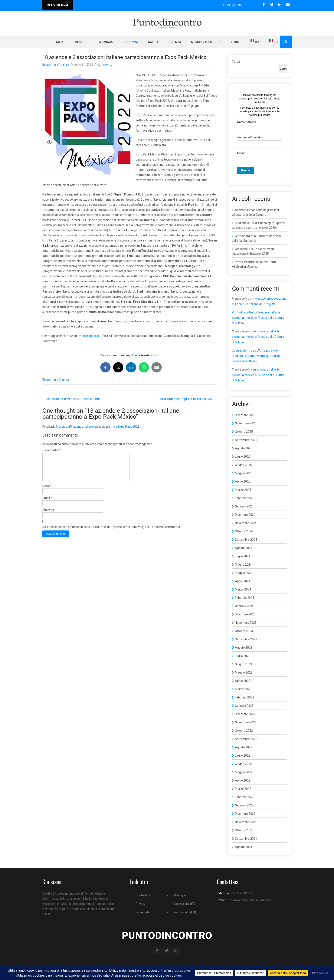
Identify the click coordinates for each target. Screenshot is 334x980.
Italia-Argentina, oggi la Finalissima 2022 (188, 399)
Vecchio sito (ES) (185, 912)
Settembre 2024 (246, 540)
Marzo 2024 (243, 589)
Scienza (175, 42)
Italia (59, 42)
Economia (130, 42)
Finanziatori (144, 912)
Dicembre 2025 (245, 415)
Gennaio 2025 (244, 506)
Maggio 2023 (244, 672)
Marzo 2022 (243, 789)
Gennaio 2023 (244, 706)
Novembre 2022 (246, 722)
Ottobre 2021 (244, 830)
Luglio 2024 (243, 556)
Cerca (236, 62)
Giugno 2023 (243, 664)
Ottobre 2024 (244, 531)
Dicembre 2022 (245, 714)
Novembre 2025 (246, 423)
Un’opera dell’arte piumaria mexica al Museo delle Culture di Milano (258, 318)
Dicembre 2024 (245, 515)
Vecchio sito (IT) (184, 904)
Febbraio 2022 (245, 797)
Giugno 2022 (243, 764)
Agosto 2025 (244, 448)
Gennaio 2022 (244, 805)
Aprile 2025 (243, 481)
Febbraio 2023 (245, 697)
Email (47, 503)
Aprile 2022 (243, 780)
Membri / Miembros (206, 42)
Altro (235, 42)
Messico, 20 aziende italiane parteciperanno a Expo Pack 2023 (98, 427)
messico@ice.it (89, 336)
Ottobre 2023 (244, 631)
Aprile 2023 (243, 681)
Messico (81, 42)
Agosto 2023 (244, 648)
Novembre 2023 (246, 623)
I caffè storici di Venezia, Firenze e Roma (71, 399)
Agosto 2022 (244, 747)
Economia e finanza (56, 65)
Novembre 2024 (246, 523)
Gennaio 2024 (244, 606)
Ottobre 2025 (244, 432)
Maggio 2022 (244, 772)
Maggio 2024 (244, 573)
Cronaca (106, 42)
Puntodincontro (242, 312)
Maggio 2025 (244, 473)
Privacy (141, 904)
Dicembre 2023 (245, 614)
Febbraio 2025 (245, 498)
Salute (153, 42)
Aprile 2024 (243, 581)
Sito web (48, 515)
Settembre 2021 (246, 839)
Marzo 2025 (243, 490)
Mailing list (180, 895)
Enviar (246, 170)
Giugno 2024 (243, 565)
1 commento (104, 65)
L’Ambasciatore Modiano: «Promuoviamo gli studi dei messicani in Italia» (257, 356)
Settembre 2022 (246, 739)
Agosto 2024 (244, 548)
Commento (51, 450)
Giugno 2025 (243, 465)
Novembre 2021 (246, 822)
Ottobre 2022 (244, 731)
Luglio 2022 (243, 756)
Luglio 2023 (243, 656)
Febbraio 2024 (245, 598)
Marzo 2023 (243, 689)
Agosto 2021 (244, 847)
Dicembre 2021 (245, 814)
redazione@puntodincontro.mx (251, 900)
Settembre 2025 (246, 440)
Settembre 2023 (246, 639)
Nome (48, 491)
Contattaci (143, 895)
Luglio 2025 (243, 457)
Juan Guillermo (242, 351)
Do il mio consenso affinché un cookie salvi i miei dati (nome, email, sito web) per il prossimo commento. (112, 532)
